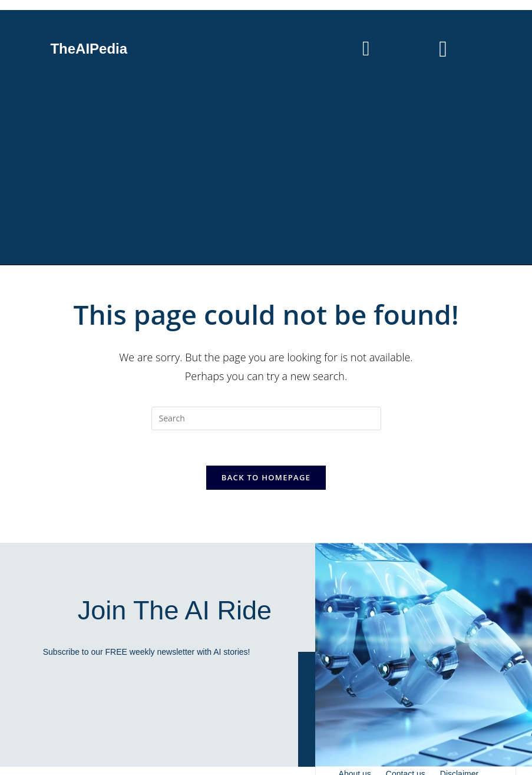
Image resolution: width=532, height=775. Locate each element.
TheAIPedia (89, 49)
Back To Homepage (266, 477)
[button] (366, 49)
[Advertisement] (266, 176)
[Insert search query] (266, 418)
